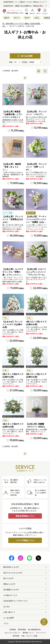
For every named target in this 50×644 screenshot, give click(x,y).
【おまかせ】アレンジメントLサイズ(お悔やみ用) (12, 324)
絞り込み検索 (25, 56)
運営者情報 (22, 630)
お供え (37, 18)
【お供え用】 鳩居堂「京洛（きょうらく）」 (12, 167)
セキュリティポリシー (13, 633)
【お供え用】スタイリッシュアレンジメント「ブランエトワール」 (36, 272)
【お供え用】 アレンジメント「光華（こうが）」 (36, 167)
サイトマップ (41, 633)
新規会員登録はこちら (25, 516)
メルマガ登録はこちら (25, 540)
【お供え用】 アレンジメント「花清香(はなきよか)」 (13, 219)
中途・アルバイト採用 (29, 636)
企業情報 (13, 630)
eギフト (17, 18)
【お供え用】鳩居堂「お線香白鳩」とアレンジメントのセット (12, 114)
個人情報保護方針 (34, 630)
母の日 (27, 18)
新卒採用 (16, 636)
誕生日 (7, 18)
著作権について (28, 633)
